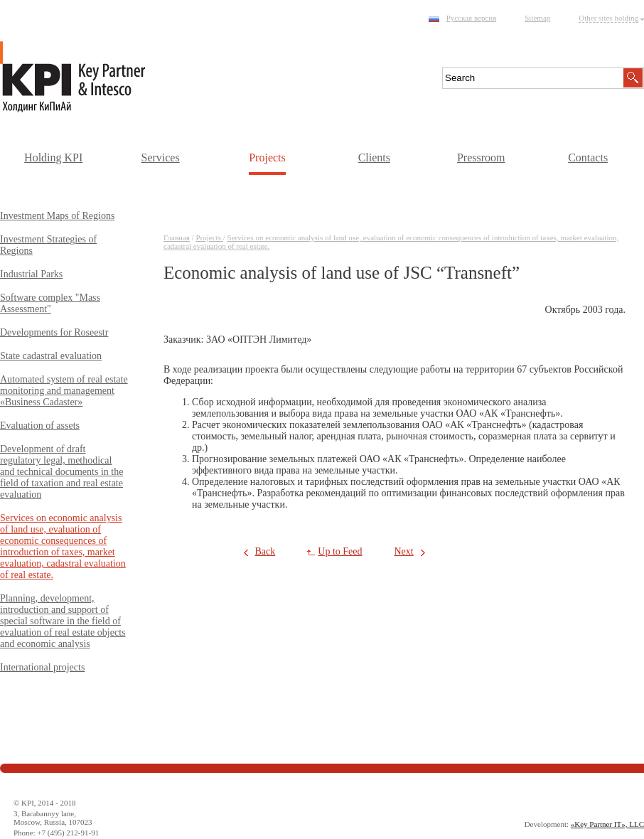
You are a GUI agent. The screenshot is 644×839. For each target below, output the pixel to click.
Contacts (588, 157)
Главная (177, 237)
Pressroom (481, 157)
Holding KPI (53, 157)
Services (160, 157)
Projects (267, 157)
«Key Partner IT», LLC (607, 824)
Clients (374, 157)
